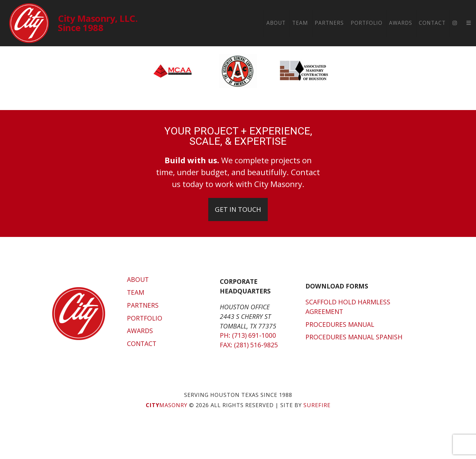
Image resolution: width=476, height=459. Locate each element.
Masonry (167, 405)
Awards (401, 23)
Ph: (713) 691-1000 (248, 335)
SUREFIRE (317, 405)
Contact (432, 23)
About (276, 23)
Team (300, 23)
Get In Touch (238, 209)
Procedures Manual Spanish (354, 337)
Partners (329, 23)
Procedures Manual (340, 324)
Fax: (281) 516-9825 (249, 345)
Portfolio (367, 23)
